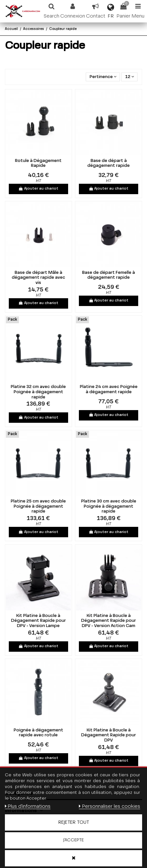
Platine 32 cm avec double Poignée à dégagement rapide (38, 392)
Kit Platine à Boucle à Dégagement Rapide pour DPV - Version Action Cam (109, 621)
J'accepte (73, 840)
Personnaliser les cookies (109, 806)
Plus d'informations (28, 806)
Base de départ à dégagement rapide (109, 163)
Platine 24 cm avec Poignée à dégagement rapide (109, 389)
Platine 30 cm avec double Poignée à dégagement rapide (109, 506)
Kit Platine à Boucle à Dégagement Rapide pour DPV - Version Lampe (38, 621)
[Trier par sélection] (103, 77)
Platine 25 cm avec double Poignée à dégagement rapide (38, 506)
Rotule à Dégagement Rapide (38, 163)
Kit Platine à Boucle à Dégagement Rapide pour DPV (109, 735)
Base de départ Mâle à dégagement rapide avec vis (38, 278)
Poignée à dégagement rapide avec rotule (38, 733)
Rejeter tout (74, 822)
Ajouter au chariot (39, 189)
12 (130, 77)
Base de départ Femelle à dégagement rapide (109, 275)
